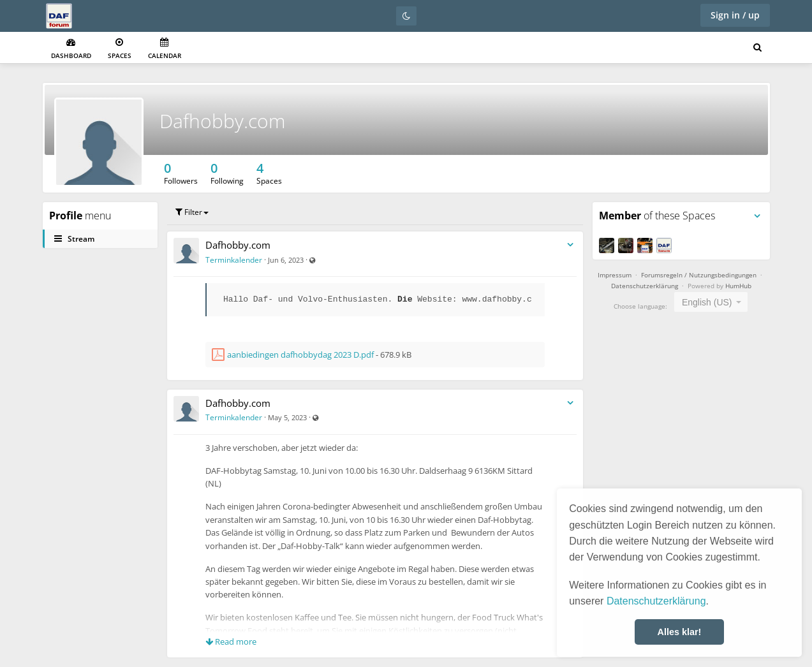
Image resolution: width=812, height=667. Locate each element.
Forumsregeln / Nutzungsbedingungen (699, 275)
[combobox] (711, 302)
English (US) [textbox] (707, 302)
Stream (74, 239)
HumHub (738, 286)
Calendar (165, 49)
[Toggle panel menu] (757, 216)
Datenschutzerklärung (656, 601)
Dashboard (71, 49)
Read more (231, 641)
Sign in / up (735, 15)
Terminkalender (234, 260)
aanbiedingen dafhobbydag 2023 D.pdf (300, 355)
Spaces (120, 49)
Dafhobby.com (223, 121)
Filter (192, 212)
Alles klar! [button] (680, 632)
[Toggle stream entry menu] (570, 245)
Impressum (615, 275)
